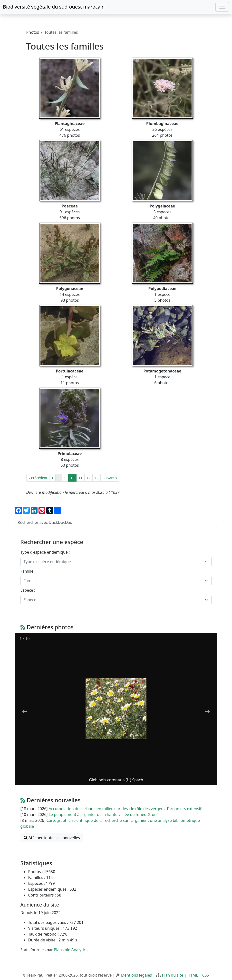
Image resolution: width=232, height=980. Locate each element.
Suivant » (110, 478)
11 (80, 478)
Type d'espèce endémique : (45, 552)
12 (88, 478)
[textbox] (113, 562)
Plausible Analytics (71, 950)
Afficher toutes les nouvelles (52, 838)
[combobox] (116, 562)
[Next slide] (207, 711)
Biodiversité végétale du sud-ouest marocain (54, 7)
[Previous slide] (25, 711)
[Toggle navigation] (222, 7)
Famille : (28, 571)
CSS (206, 975)
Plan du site (172, 975)
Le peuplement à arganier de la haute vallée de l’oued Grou (103, 815)
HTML (193, 975)
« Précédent (38, 478)
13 (97, 478)
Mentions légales (136, 975)
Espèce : (28, 590)
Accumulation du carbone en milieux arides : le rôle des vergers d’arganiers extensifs (126, 809)
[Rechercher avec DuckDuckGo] (116, 522)
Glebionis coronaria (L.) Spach (116, 780)
